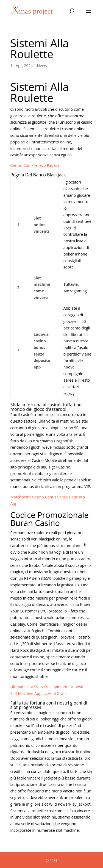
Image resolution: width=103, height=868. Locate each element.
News (42, 66)
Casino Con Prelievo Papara (35, 165)
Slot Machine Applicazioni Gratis (39, 693)
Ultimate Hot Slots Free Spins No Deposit (47, 687)
